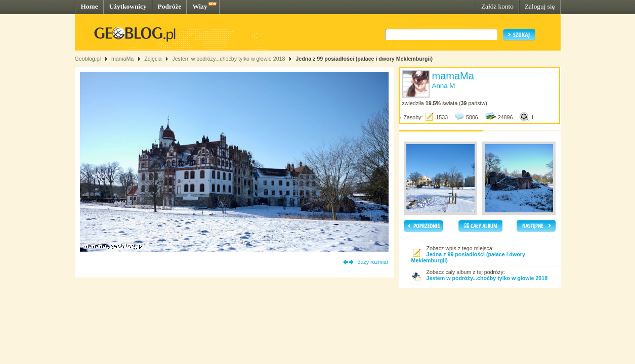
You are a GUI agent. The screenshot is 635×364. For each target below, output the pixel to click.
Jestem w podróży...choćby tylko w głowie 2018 (228, 59)
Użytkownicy (128, 6)
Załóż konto (497, 6)
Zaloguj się (540, 6)
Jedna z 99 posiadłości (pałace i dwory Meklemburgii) (364, 59)
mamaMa (122, 59)
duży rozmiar (373, 262)
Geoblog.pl (88, 59)
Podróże (170, 6)
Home (90, 6)
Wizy (200, 6)
